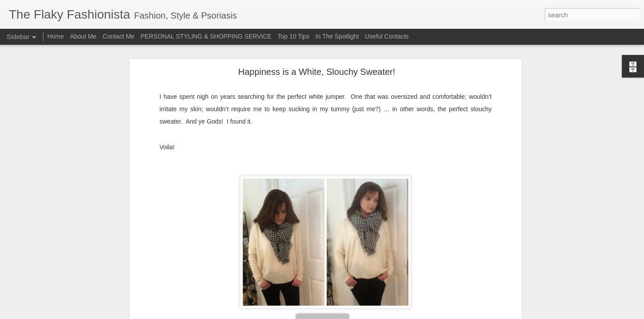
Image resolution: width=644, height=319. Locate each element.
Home (56, 36)
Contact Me (119, 36)
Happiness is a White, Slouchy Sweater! (317, 49)
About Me (83, 36)
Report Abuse (376, 314)
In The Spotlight (337, 36)
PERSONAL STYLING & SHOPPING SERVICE (206, 36)
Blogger (350, 314)
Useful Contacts (387, 36)
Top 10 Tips (295, 36)
